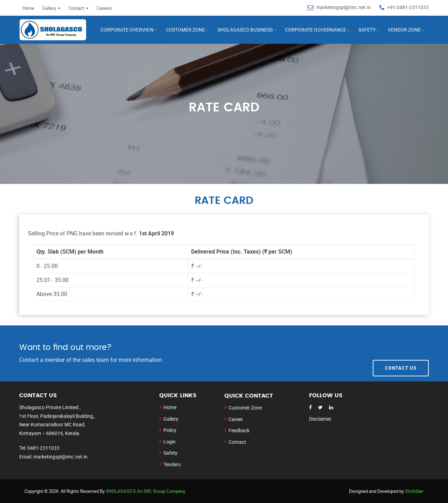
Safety (367, 30)
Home (28, 8)
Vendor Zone (404, 30)
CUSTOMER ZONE (185, 30)
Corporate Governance (316, 30)
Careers (104, 8)
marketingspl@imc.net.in (344, 7)
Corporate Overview (127, 30)
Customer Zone (245, 408)
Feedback (239, 430)
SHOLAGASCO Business (245, 30)
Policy (170, 430)
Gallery (51, 8)
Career (236, 419)
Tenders (172, 464)
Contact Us (401, 353)
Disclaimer (320, 419)
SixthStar (414, 491)
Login (170, 442)
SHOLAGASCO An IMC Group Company (146, 491)
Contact (79, 8)
